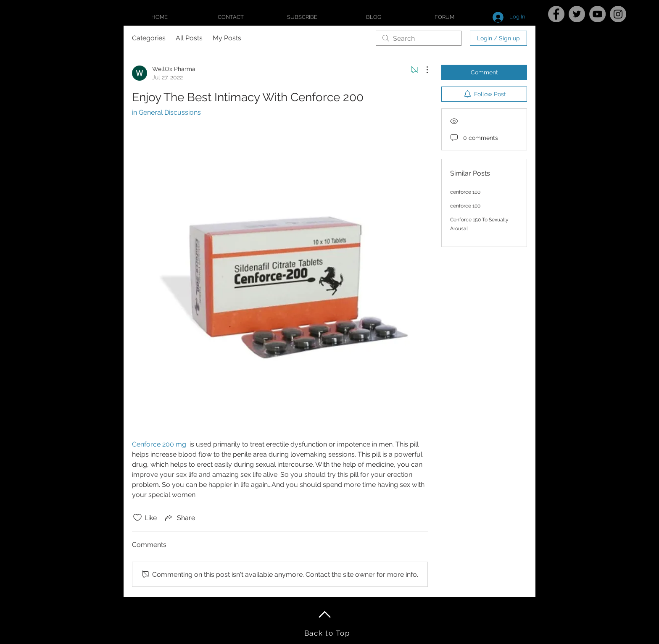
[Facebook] (556, 14)
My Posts (227, 38)
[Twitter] (577, 14)
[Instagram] (618, 14)
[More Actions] (423, 70)
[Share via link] (179, 518)
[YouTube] (597, 14)
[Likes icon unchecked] (137, 518)
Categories (149, 38)
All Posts (189, 38)
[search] (419, 38)
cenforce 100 (465, 192)
